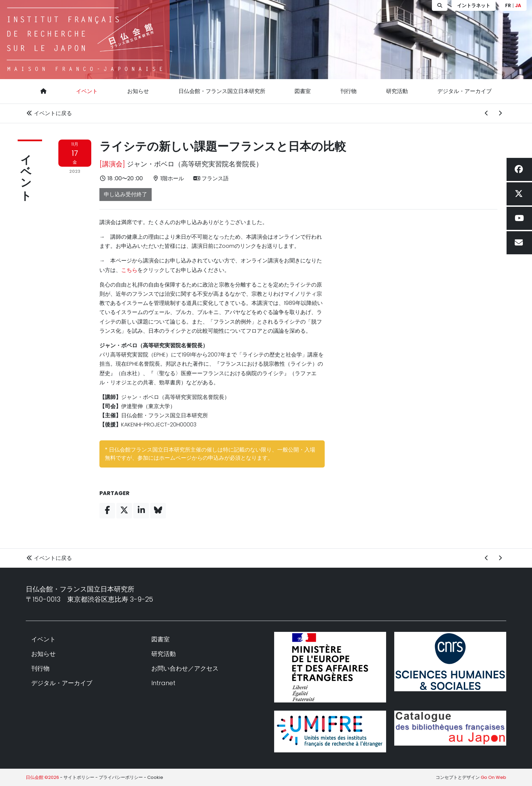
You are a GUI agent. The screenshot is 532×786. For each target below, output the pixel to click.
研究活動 (397, 91)
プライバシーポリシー (121, 777)
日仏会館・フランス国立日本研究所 (222, 91)
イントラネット (474, 5)
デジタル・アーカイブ (464, 91)
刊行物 (348, 91)
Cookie (155, 777)
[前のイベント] (487, 113)
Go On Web (493, 777)
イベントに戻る (49, 113)
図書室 (303, 91)
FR (508, 5)
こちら (129, 270)
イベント (87, 91)
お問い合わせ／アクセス (185, 668)
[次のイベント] (500, 113)
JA (518, 5)
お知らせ (138, 91)
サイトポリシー (79, 777)
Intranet (163, 683)
